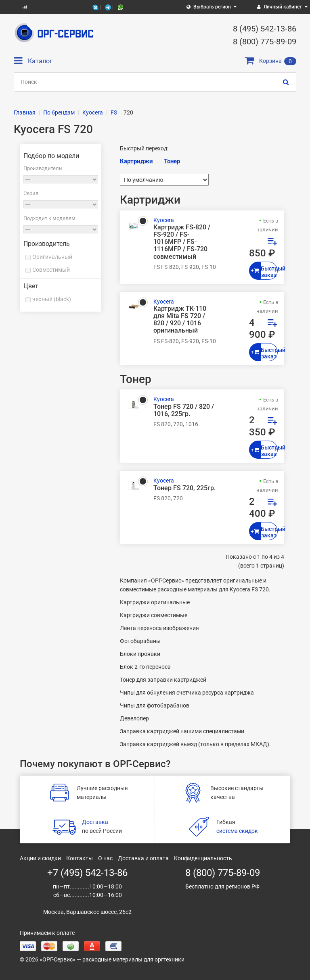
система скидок (237, 831)
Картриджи (136, 161)
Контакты (80, 858)
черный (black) (52, 299)
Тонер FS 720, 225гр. (184, 488)
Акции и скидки (40, 858)
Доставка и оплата (143, 858)
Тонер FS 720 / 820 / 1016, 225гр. (184, 410)
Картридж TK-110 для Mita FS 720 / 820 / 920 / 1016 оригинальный (180, 320)
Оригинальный (52, 257)
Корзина (271, 61)
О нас (105, 858)
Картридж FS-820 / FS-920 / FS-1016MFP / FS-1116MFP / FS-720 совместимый (182, 242)
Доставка (95, 822)
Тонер (172, 161)
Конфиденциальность (203, 858)
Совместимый (51, 270)
